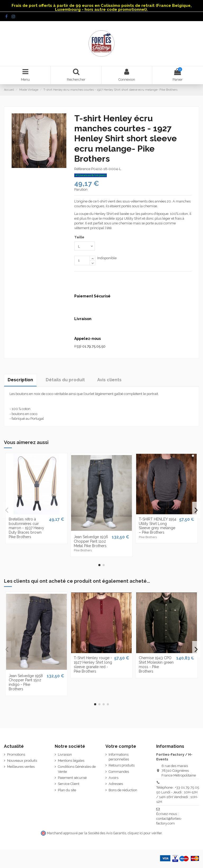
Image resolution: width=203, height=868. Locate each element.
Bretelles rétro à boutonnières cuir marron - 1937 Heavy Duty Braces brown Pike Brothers (26, 528)
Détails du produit (65, 380)
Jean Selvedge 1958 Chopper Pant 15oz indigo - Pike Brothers (26, 682)
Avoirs (114, 778)
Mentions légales (71, 761)
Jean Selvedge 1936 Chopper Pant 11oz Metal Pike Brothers (91, 541)
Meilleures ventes (21, 767)
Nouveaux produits (22, 761)
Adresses (116, 784)
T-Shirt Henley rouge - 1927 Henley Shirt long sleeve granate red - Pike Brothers (93, 664)
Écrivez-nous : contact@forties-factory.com (169, 819)
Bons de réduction (123, 790)
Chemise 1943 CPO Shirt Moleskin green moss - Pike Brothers (156, 664)
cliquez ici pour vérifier (145, 833)
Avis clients (109, 380)
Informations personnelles (119, 757)
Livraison (65, 754)
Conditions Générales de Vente (77, 769)
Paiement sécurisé (72, 778)
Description (20, 380)
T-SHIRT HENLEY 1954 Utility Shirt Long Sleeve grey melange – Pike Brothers (158, 526)
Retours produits (122, 765)
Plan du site (67, 790)
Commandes (119, 772)
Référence (82, 169)
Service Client (69, 784)
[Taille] (85, 246)
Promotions (16, 754)
